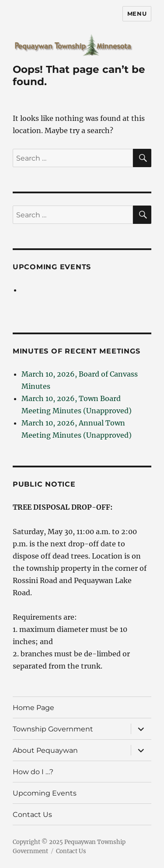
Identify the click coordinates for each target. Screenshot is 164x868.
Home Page (33, 708)
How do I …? (33, 772)
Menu (137, 14)
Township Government (53, 729)
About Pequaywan (45, 750)
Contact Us (32, 815)
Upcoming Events (52, 267)
